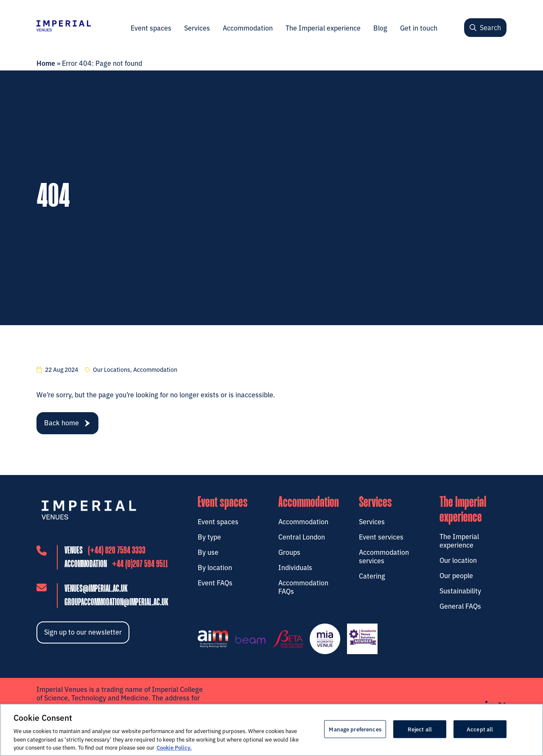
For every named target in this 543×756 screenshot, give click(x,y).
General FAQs (460, 606)
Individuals (295, 567)
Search (485, 27)
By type (209, 537)
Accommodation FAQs (303, 587)
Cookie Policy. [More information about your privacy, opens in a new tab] (174, 747)
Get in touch (419, 28)
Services (197, 28)
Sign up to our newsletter (83, 633)
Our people (456, 575)
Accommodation (248, 28)
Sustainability (460, 590)
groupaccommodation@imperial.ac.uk (116, 604)
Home (46, 63)
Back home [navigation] (67, 422)
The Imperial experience (323, 28)
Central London (302, 537)
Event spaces (151, 28)
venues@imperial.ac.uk (96, 590)
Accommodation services (384, 556)
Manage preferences (355, 729)
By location (215, 567)
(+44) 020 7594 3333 (117, 552)
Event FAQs (215, 582)
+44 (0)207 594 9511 (140, 566)
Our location (458, 560)
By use (208, 552)
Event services (381, 537)
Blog (380, 28)
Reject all (420, 729)
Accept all (480, 729)
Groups (289, 552)
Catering (372, 576)
